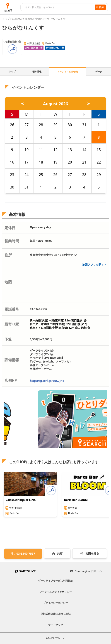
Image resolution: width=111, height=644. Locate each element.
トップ (6, 19)
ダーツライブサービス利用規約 (55, 581)
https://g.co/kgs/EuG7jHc (47, 381)
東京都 (29, 19)
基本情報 (37, 71)
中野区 (39, 19)
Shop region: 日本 (86, 571)
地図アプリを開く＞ (94, 265)
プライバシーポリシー (55, 603)
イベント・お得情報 (68, 72)
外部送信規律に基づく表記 (55, 614)
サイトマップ (55, 625)
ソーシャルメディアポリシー (56, 592)
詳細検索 (18, 19)
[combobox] (59, 7)
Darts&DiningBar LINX (21, 500)
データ (99, 71)
